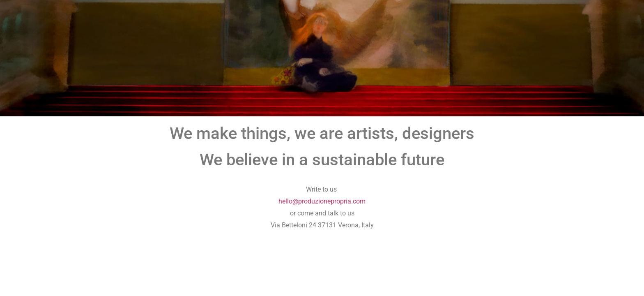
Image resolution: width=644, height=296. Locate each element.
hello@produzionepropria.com (322, 201)
